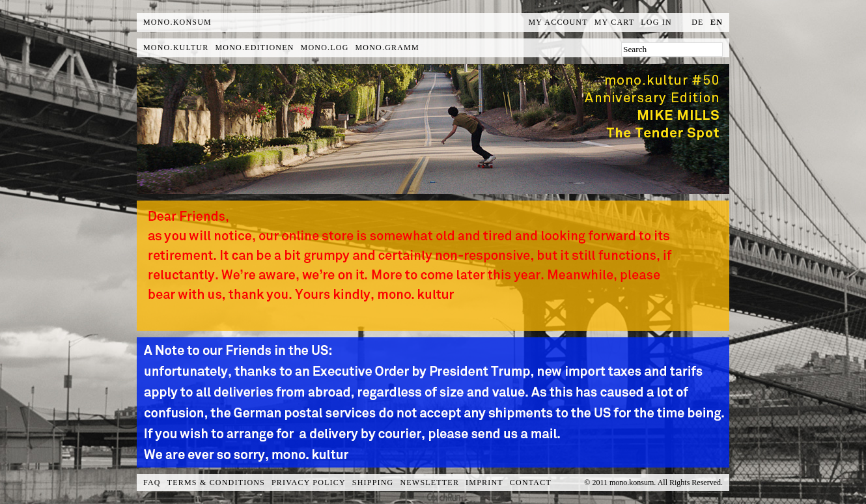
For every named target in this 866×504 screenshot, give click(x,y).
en (717, 22)
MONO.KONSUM (177, 22)
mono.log (325, 48)
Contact (531, 483)
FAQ (152, 483)
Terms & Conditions (216, 483)
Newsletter (429, 483)
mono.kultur (176, 48)
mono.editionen (254, 48)
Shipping (373, 483)
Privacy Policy (309, 483)
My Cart (615, 22)
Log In (656, 22)
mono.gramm (387, 48)
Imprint (484, 483)
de (697, 22)
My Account (558, 22)
